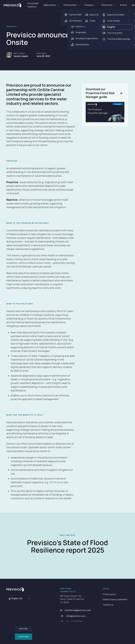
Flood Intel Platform (33, 5)
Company (91, 5)
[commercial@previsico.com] (61, 610)
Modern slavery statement (115, 600)
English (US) (19, 598)
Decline (23, 629)
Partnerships (72, 5)
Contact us (108, 605)
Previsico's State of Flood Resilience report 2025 (67, 546)
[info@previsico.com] (62, 616)
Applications (51, 5)
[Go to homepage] (15, 589)
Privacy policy (109, 594)
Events (123, 5)
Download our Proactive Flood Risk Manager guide (100, 93)
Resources (108, 5)
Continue (23, 637)
